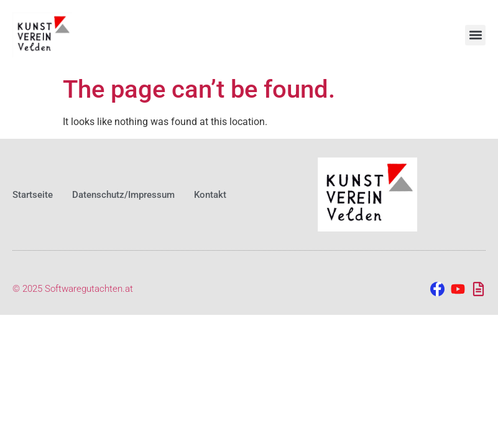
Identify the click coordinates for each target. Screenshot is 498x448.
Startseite (33, 195)
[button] (475, 35)
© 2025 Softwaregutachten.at (73, 289)
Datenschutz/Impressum (123, 195)
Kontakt (210, 195)
